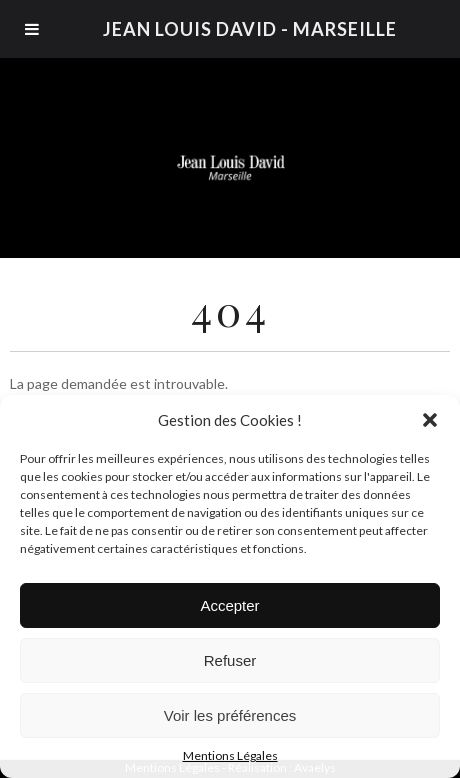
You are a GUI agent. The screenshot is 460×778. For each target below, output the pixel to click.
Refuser (230, 660)
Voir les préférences (230, 715)
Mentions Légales (230, 755)
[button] (430, 420)
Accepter (229, 605)
